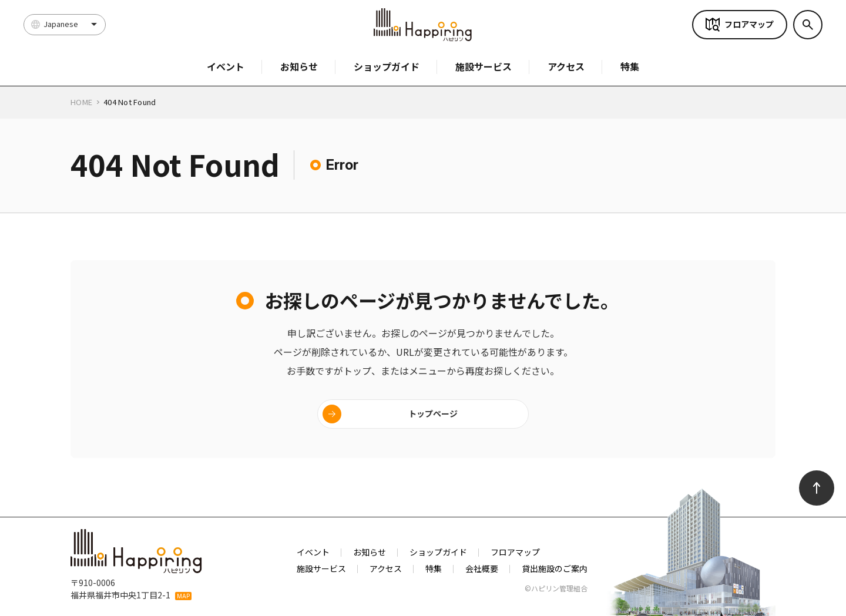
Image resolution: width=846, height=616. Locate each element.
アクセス (566, 66)
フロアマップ (749, 24)
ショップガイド (387, 66)
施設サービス (484, 66)
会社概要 (482, 568)
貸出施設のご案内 (555, 568)
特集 (630, 66)
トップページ (433, 413)
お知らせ (299, 66)
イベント (226, 66)
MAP (183, 596)
